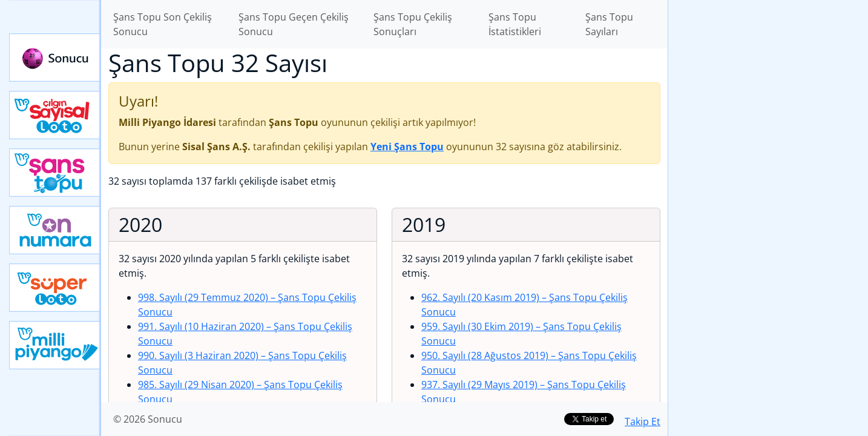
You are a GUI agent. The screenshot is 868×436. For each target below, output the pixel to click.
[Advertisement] (768, 191)
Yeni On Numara (55, 230)
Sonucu (55, 58)
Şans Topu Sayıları (609, 24)
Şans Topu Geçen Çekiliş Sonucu (294, 24)
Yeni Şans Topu (55, 173)
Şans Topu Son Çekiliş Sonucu (163, 24)
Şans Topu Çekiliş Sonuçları (413, 24)
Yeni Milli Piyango (55, 345)
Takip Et (643, 421)
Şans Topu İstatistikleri (515, 24)
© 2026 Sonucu (148, 419)
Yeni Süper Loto (55, 288)
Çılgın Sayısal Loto (55, 115)
